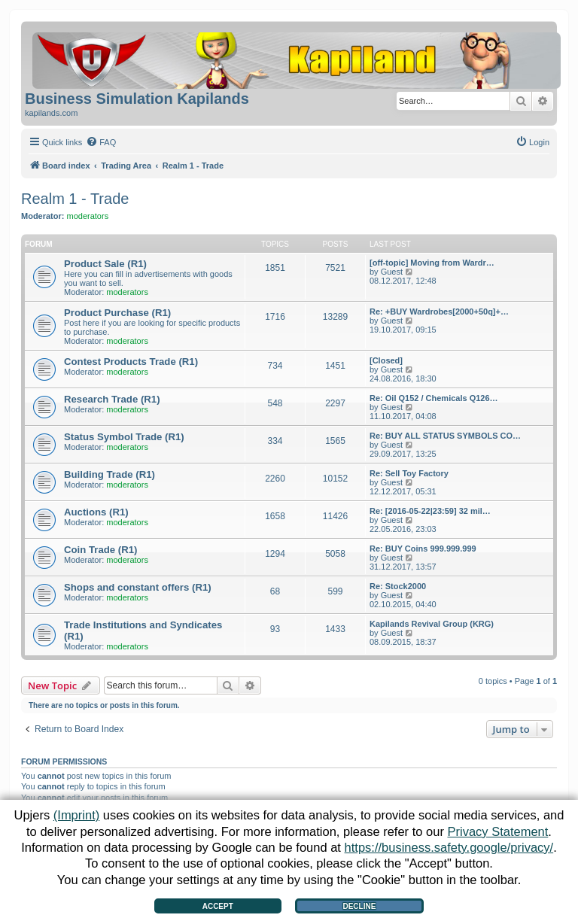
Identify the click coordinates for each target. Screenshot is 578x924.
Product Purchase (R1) (117, 313)
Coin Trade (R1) (100, 550)
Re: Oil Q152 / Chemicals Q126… (434, 398)
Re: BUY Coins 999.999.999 (423, 549)
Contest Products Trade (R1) (131, 362)
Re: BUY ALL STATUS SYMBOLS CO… (445, 436)
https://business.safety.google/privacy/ (449, 847)
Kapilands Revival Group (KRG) (432, 624)
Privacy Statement (497, 831)
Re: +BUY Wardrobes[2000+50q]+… (439, 312)
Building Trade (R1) (110, 474)
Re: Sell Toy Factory (409, 473)
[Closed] (386, 360)
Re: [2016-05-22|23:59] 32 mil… (430, 511)
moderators (88, 216)
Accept (218, 906)
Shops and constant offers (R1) (138, 587)
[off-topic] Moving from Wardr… (432, 263)
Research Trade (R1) (112, 399)
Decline (359, 906)
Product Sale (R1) (105, 264)
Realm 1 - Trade (75, 199)
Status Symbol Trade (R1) (124, 437)
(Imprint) (76, 815)
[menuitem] (101, 142)
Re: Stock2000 (398, 586)
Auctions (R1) (96, 512)
